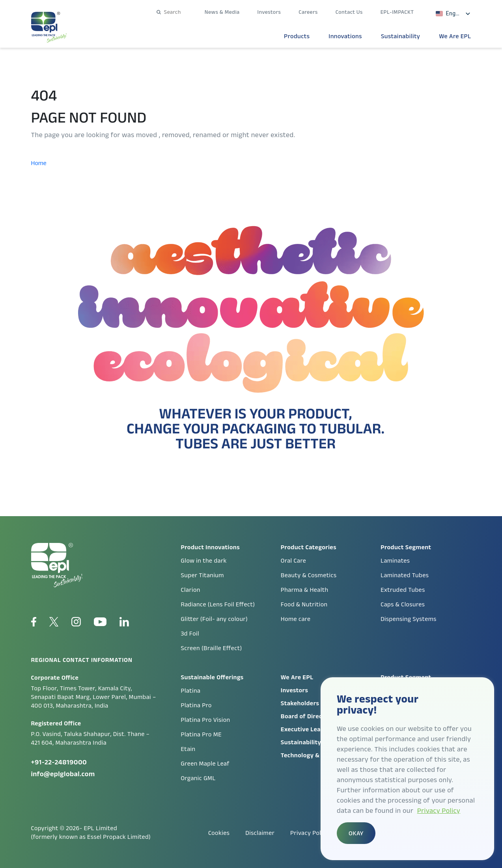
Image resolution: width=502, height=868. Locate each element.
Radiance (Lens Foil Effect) (218, 604)
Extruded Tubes (403, 590)
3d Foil (190, 633)
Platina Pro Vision (206, 720)
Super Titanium (202, 575)
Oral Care (293, 560)
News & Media (222, 12)
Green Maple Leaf (205, 763)
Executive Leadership (312, 729)
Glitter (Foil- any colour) (215, 619)
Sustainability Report (312, 742)
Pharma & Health (305, 590)
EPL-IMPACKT (397, 12)
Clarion (191, 590)
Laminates (395, 560)
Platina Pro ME (202, 734)
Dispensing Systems (409, 619)
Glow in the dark (204, 560)
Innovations (345, 36)
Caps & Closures (403, 604)
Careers (308, 12)
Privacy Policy (439, 811)
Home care (296, 619)
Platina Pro (196, 705)
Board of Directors (307, 716)
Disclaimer (260, 833)
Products (297, 36)
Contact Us (349, 12)
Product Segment (406, 677)
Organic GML (198, 778)
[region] (407, 769)
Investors (269, 12)
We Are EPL (455, 36)
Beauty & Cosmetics (309, 575)
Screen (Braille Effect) (212, 648)
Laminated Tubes (405, 575)
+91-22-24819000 (59, 762)
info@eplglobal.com (63, 774)
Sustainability (400, 36)
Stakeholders (300, 703)
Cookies (219, 833)
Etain (188, 749)
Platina (191, 690)
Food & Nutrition (304, 604)
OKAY (356, 833)
